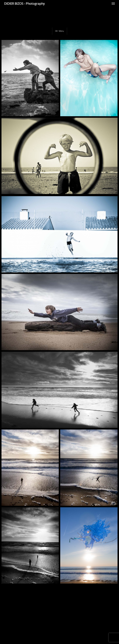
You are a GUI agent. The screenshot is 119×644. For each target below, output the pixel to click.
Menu (60, 31)
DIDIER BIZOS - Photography (24, 3)
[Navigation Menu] (113, 3)
